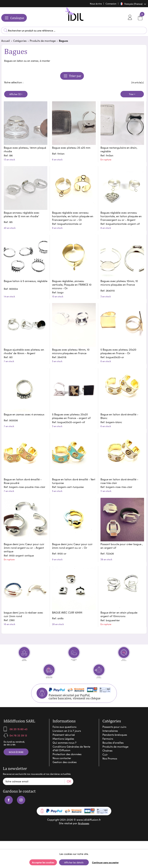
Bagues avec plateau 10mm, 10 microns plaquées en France (120, 282)
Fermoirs (108, 747)
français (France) (132, 4)
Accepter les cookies (43, 862)
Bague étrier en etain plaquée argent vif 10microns (119, 610)
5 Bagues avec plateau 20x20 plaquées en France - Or (119, 350)
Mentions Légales (63, 747)
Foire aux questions (64, 735)
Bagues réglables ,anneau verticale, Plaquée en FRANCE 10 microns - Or (72, 284)
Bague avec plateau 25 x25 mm (72, 148)
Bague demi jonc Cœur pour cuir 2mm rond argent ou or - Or (73, 542)
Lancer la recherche (6, 30)
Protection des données (67, 762)
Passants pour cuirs (114, 735)
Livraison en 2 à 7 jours (67, 739)
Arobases (84, 831)
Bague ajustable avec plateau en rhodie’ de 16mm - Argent (24, 350)
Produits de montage (43, 42)
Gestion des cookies (65, 770)
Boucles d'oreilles (113, 751)
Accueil (6, 42)
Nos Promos (110, 766)
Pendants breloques (115, 743)
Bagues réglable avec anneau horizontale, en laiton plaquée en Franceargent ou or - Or (73, 216)
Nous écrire (16, 760)
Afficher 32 (15, 96)
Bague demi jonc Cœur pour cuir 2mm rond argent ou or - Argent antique (24, 544)
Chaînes (107, 759)
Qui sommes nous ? (64, 751)
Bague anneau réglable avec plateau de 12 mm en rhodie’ (22, 215)
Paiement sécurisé (64, 743)
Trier (131, 96)
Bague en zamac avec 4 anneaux (24, 412)
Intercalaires (110, 739)
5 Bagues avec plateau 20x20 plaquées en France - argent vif (72, 414)
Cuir (105, 763)
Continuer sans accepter (105, 862)
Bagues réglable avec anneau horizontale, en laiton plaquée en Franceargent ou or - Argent (121, 216)
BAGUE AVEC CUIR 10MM (68, 608)
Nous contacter (62, 766)
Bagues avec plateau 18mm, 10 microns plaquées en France (71, 350)
